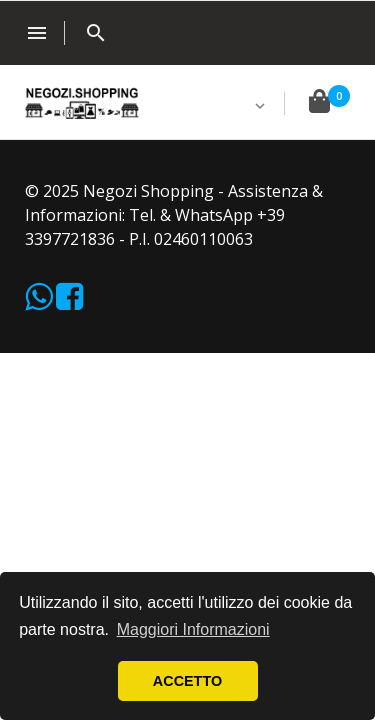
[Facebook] (69, 302)
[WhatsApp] (40, 302)
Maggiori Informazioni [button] (193, 629)
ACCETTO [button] (187, 681)
